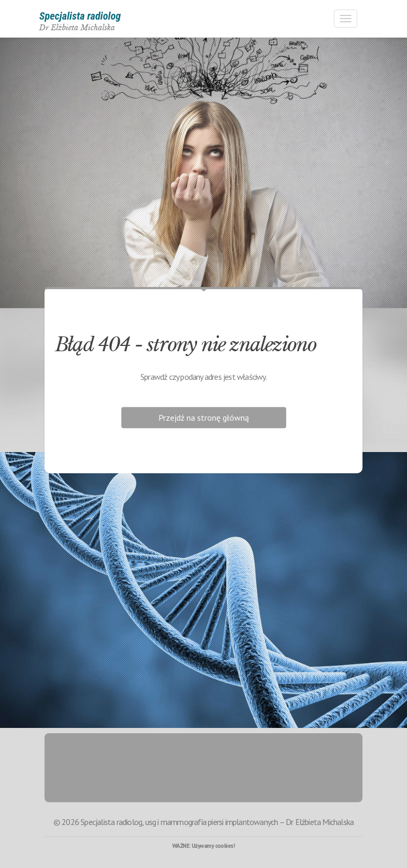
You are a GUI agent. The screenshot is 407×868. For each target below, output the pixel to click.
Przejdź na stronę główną (204, 418)
